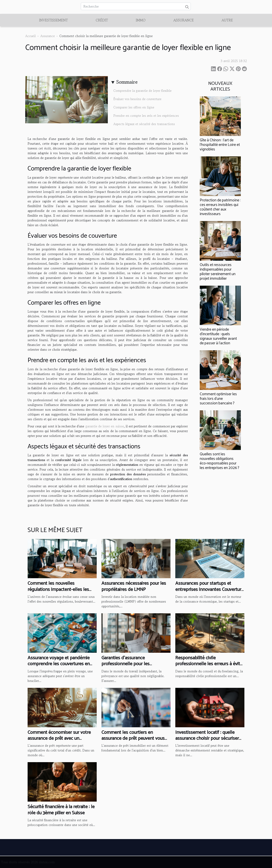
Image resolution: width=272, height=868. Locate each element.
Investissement (54, 20)
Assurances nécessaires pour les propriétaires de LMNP (134, 586)
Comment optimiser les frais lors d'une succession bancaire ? (218, 399)
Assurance (184, 20)
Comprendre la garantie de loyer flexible (142, 91)
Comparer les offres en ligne (134, 107)
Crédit (102, 20)
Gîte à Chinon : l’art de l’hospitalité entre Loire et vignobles (220, 145)
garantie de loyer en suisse (105, 426)
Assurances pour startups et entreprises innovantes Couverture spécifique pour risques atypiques (209, 590)
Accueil (30, 36)
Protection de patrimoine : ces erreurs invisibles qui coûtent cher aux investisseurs (220, 207)
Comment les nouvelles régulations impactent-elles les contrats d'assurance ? (58, 590)
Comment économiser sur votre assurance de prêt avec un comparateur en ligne (59, 739)
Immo (141, 20)
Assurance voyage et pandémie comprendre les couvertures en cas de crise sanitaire (59, 664)
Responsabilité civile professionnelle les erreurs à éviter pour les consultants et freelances (210, 664)
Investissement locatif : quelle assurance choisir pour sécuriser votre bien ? (207, 739)
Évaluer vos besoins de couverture (137, 99)
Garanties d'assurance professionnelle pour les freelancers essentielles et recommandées (127, 667)
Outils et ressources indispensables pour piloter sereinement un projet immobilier (218, 272)
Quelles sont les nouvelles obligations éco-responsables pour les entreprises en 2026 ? (219, 461)
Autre (227, 20)
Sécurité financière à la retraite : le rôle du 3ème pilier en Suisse (61, 810)
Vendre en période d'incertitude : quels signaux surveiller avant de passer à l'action (218, 336)
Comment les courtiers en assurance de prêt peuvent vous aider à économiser (133, 739)
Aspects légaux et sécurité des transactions (144, 124)
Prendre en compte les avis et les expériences (146, 116)
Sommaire (127, 82)
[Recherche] (136, 6)
